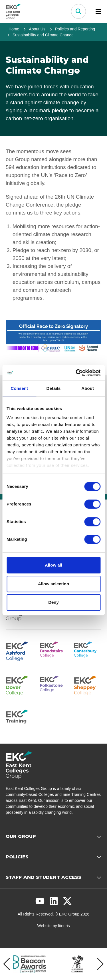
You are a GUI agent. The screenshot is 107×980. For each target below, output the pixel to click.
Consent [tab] (19, 388)
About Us (37, 29)
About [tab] (88, 388)
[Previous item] (7, 964)
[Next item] (100, 964)
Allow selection (53, 584)
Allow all (53, 565)
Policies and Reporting (75, 29)
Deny (53, 602)
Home (14, 29)
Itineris (64, 926)
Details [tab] (54, 388)
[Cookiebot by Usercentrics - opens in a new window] (76, 373)
